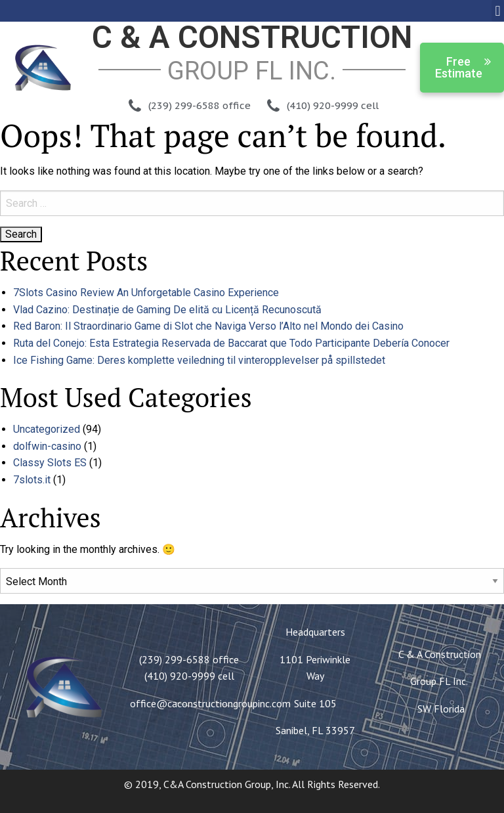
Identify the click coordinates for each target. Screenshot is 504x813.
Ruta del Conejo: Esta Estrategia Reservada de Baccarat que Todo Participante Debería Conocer (231, 343)
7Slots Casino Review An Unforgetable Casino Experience (146, 293)
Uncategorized (47, 429)
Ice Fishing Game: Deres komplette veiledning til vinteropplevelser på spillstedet (199, 360)
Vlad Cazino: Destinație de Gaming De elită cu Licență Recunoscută (167, 310)
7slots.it (32, 480)
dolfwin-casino (47, 446)
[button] (498, 11)
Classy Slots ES (50, 463)
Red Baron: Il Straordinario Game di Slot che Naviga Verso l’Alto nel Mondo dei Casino (208, 326)
